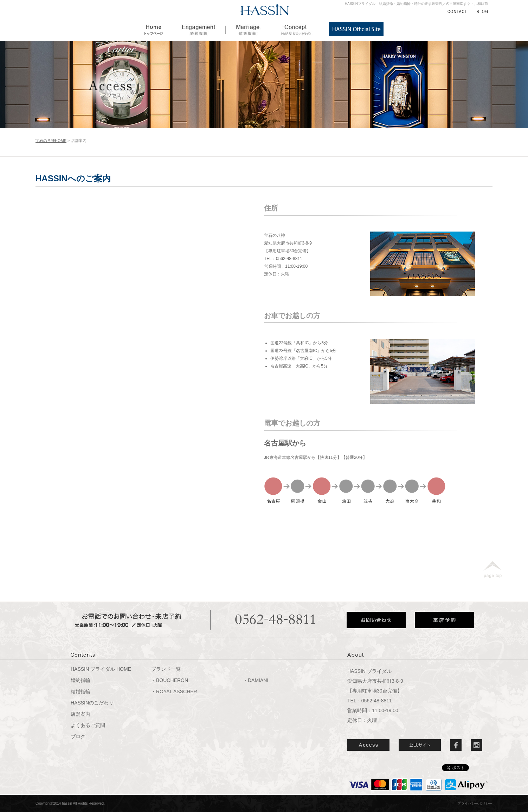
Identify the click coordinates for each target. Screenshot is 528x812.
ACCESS (368, 745)
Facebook (456, 745)
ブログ (78, 736)
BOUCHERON (172, 680)
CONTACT (457, 11)
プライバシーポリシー (475, 803)
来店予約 (444, 620)
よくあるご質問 (88, 725)
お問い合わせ (376, 620)
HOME (159, 29)
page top (493, 570)
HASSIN (264, 10)
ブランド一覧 (166, 669)
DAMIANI (258, 680)
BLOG (482, 11)
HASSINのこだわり (296, 29)
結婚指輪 (248, 29)
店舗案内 (81, 714)
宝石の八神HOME (51, 141)
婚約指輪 (199, 29)
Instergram (477, 745)
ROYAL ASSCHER (177, 691)
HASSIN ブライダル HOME (101, 669)
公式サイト (420, 745)
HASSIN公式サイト (356, 29)
